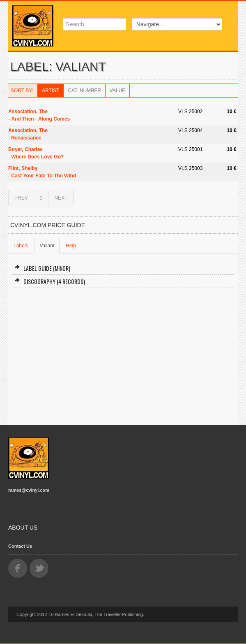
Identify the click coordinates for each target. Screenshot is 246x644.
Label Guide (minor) (42, 268)
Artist (51, 91)
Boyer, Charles (25, 149)
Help (71, 246)
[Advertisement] (123, 353)
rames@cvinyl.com (29, 490)
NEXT (61, 198)
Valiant (47, 246)
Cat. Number (84, 91)
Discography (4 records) (50, 281)
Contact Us (20, 546)
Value (117, 91)
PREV (21, 198)
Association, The (28, 112)
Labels (21, 246)
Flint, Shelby (23, 168)
